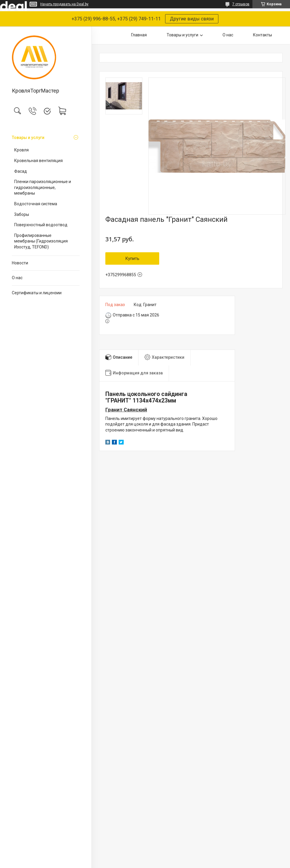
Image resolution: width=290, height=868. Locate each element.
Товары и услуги (28, 138)
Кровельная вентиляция (38, 161)
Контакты (262, 35)
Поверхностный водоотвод (41, 225)
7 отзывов (241, 4)
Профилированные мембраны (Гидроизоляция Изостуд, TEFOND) (41, 241)
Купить (132, 258)
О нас (17, 278)
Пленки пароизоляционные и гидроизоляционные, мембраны (43, 187)
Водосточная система (36, 204)
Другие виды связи (192, 19)
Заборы (22, 214)
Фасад (21, 171)
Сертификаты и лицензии (37, 293)
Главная (139, 35)
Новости (20, 263)
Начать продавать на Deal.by (64, 4)
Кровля (21, 150)
